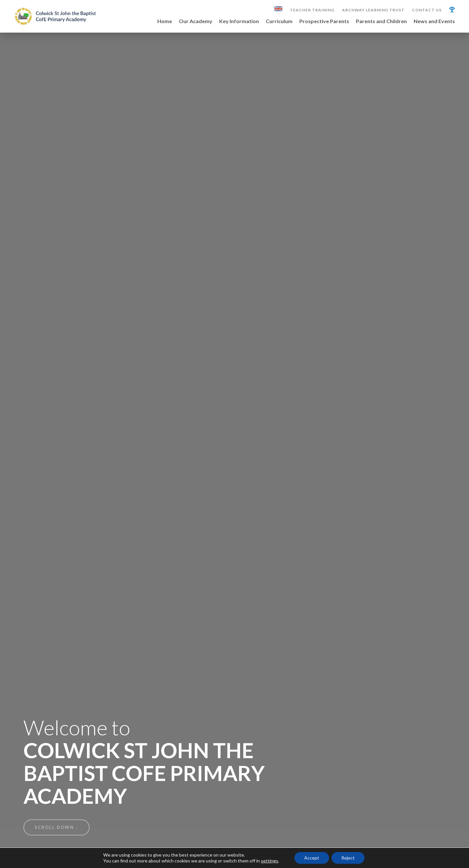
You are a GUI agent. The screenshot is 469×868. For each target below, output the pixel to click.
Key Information (239, 21)
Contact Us (427, 10)
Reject (348, 858)
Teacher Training (312, 10)
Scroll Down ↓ (57, 827)
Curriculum (279, 21)
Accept (312, 858)
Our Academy (196, 21)
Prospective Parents (324, 21)
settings (270, 861)
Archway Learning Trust (373, 10)
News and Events (434, 21)
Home (165, 21)
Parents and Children (381, 21)
